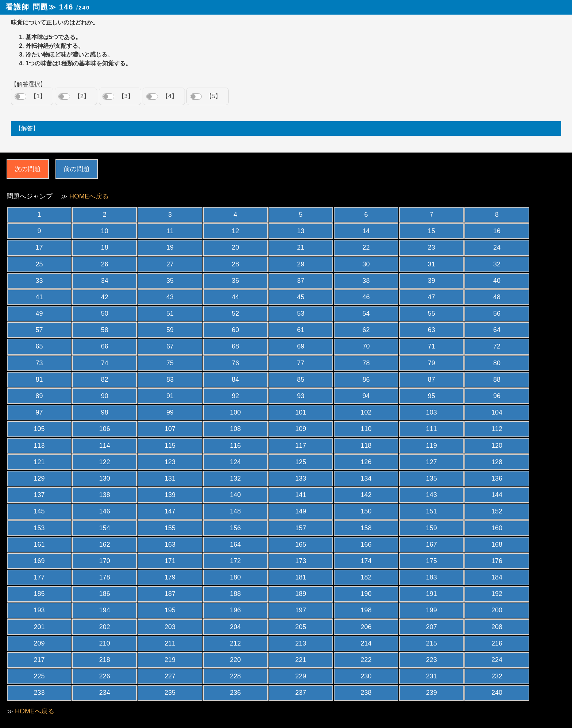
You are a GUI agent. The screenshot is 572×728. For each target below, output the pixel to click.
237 (301, 693)
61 (301, 330)
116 (235, 446)
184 (497, 577)
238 (366, 693)
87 (432, 380)
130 (105, 478)
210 (105, 643)
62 (366, 330)
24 (497, 247)
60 (235, 330)
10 (105, 231)
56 (497, 313)
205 (301, 627)
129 (39, 478)
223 (432, 660)
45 (301, 297)
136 (497, 478)
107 (170, 429)
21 (301, 247)
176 (497, 561)
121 (39, 462)
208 (497, 627)
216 (497, 643)
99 (170, 412)
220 (235, 660)
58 (105, 330)
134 (366, 478)
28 (235, 264)
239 (432, 693)
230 (366, 676)
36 (235, 281)
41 (39, 297)
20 (235, 247)
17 (39, 247)
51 (170, 313)
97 (39, 412)
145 (39, 511)
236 (235, 693)
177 (39, 577)
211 (170, 643)
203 (170, 627)
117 (301, 446)
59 (170, 330)
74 (105, 363)
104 (497, 412)
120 (497, 446)
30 (366, 264)
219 (170, 660)
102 (366, 412)
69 (301, 346)
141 (301, 495)
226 (105, 676)
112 (497, 429)
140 (235, 495)
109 (301, 429)
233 (39, 693)
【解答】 (27, 128)
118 (366, 446)
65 (39, 346)
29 (301, 264)
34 (105, 281)
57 (39, 330)
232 (497, 676)
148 (235, 511)
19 (170, 247)
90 (105, 396)
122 (105, 462)
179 (170, 577)
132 (235, 478)
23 (432, 247)
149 (301, 511)
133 (301, 478)
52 (235, 313)
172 (235, 561)
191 (432, 594)
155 (170, 528)
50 (105, 313)
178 (105, 577)
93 (301, 396)
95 (432, 396)
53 (301, 313)
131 (170, 478)
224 (497, 660)
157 (301, 528)
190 (366, 594)
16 (497, 231)
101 (301, 412)
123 (170, 462)
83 (170, 380)
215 (432, 643)
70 (366, 346)
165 (301, 544)
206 (366, 627)
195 (170, 610)
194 (105, 610)
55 (432, 313)
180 (235, 577)
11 (170, 231)
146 (105, 511)
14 (366, 231)
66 (105, 346)
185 (39, 594)
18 (105, 247)
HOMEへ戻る (89, 196)
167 (432, 544)
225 (39, 676)
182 (366, 577)
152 (497, 511)
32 (497, 264)
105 (39, 429)
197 (301, 610)
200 (497, 610)
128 (497, 462)
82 (105, 380)
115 (170, 446)
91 (170, 396)
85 (301, 380)
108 (235, 429)
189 (301, 594)
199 (432, 610)
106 (105, 429)
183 (432, 577)
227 (170, 676)
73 (39, 363)
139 (170, 495)
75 (170, 363)
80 (497, 363)
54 (366, 313)
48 (497, 297)
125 (301, 462)
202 (105, 627)
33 (39, 281)
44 (235, 297)
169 (39, 561)
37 (301, 281)
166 (366, 544)
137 (39, 495)
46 (366, 297)
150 (366, 511)
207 (432, 627)
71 (432, 346)
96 (497, 396)
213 (301, 643)
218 (105, 660)
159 (432, 528)
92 (235, 396)
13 (301, 231)
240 (497, 693)
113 (39, 446)
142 (366, 495)
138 (105, 495)
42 (105, 297)
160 (497, 528)
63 (432, 330)
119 (432, 446)
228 (235, 676)
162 (105, 544)
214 (366, 643)
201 (39, 627)
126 (366, 462)
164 (235, 544)
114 (105, 446)
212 (235, 643)
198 (366, 610)
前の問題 (77, 169)
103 (432, 412)
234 (105, 693)
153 (39, 528)
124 (235, 462)
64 (497, 330)
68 (235, 346)
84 (235, 380)
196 (235, 610)
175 (432, 561)
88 (497, 380)
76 (235, 363)
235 (170, 693)
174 (366, 561)
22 (366, 247)
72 (497, 346)
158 (366, 528)
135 (432, 478)
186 (105, 594)
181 (301, 577)
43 (170, 297)
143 (432, 495)
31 (432, 264)
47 (432, 297)
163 (170, 544)
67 (170, 346)
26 (105, 264)
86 (366, 380)
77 (301, 363)
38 (366, 281)
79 (432, 363)
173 (301, 561)
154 (105, 528)
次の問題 (28, 169)
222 (366, 660)
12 (235, 231)
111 (432, 429)
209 (39, 643)
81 (39, 380)
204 (235, 627)
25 (39, 264)
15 (432, 231)
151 (432, 511)
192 (497, 594)
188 (235, 594)
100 (235, 412)
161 (39, 544)
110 (366, 429)
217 (39, 660)
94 (366, 396)
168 (497, 544)
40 (497, 281)
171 (170, 561)
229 (301, 676)
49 (39, 313)
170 (105, 561)
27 (170, 264)
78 (366, 363)
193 (39, 610)
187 (170, 594)
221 (301, 660)
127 (432, 462)
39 (432, 281)
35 (170, 281)
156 (235, 528)
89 (39, 396)
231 (432, 676)
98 (105, 412)
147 (170, 511)
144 (497, 495)
